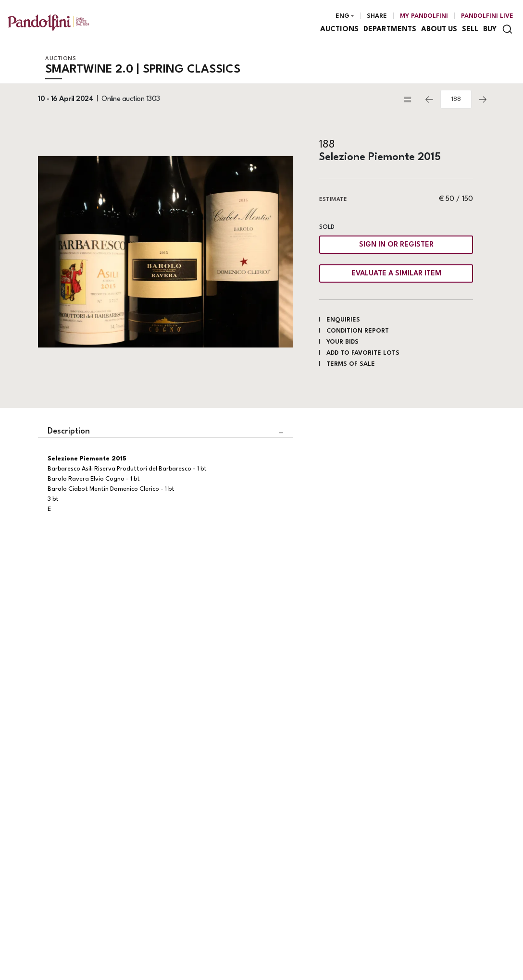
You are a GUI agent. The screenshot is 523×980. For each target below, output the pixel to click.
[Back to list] (410, 99)
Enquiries (343, 320)
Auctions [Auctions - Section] (339, 30)
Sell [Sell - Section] (470, 30)
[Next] (483, 99)
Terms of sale (351, 364)
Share (377, 16)
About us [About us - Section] (439, 30)
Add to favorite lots (363, 353)
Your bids (342, 342)
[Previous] (429, 99)
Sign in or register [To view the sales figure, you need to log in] (396, 245)
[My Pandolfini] (424, 16)
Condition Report (358, 331)
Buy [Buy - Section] (490, 30)
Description (69, 431)
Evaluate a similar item (396, 274)
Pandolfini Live (487, 16)
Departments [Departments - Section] (390, 30)
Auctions (61, 59)
